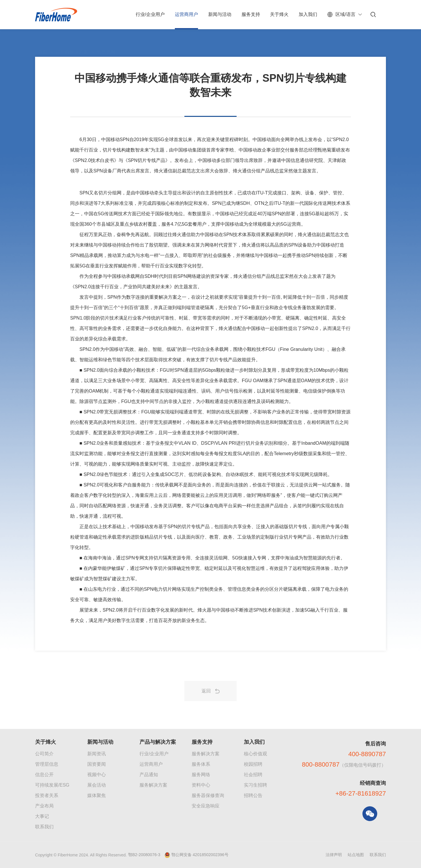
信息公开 (44, 775)
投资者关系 (47, 795)
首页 (43, 39)
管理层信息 (47, 764)
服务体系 (201, 764)
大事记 (42, 816)
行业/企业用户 (154, 754)
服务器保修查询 (208, 795)
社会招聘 (253, 775)
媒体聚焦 (97, 795)
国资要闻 (97, 764)
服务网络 (201, 775)
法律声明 (334, 855)
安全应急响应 (206, 806)
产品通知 (149, 775)
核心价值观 (255, 754)
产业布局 (44, 806)
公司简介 (44, 754)
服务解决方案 (153, 785)
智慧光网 (106, 39)
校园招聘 (253, 764)
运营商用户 (151, 764)
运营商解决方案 (72, 39)
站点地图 (356, 855)
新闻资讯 (97, 754)
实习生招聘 (255, 785)
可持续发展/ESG (52, 785)
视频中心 (97, 775)
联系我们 (44, 827)
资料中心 (201, 785)
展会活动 (97, 785)
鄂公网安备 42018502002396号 (200, 855)
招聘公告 (253, 795)
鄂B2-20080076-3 (144, 855)
